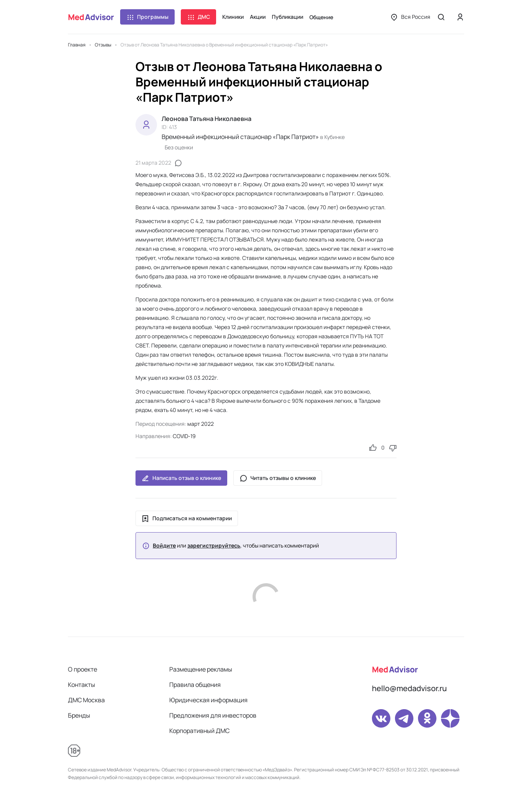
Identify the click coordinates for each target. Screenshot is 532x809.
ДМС (198, 17)
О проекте (83, 669)
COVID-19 (184, 436)
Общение (321, 17)
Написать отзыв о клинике (181, 478)
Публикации (287, 17)
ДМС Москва (86, 700)
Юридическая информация (208, 700)
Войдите (164, 546)
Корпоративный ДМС (199, 731)
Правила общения (195, 685)
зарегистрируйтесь (214, 546)
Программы (147, 17)
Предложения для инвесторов (213, 715)
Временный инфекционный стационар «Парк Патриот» (240, 137)
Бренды (79, 715)
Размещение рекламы (201, 669)
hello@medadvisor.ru (409, 688)
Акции (258, 17)
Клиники (233, 17)
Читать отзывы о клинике (278, 478)
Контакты (82, 685)
